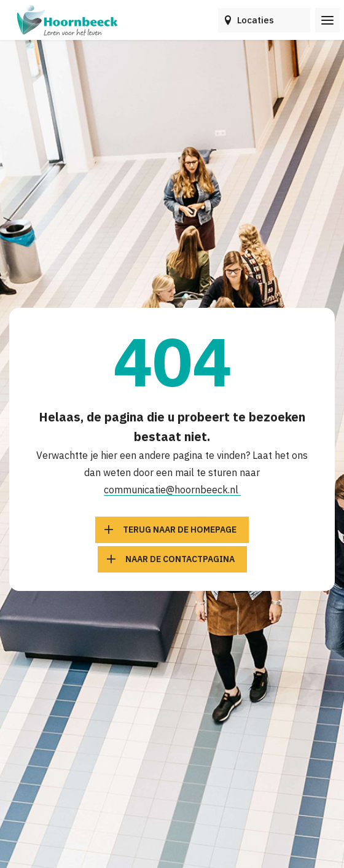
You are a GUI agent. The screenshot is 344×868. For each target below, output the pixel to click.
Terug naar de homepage (180, 530)
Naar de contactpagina (180, 559)
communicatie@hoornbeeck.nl (172, 490)
